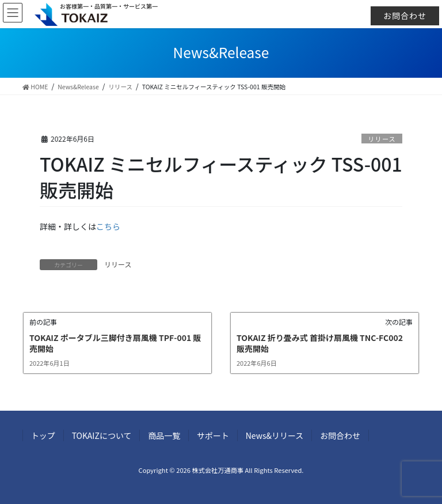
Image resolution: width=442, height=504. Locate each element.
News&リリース (275, 435)
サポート (214, 435)
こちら (108, 226)
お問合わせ (405, 16)
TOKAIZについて (102, 435)
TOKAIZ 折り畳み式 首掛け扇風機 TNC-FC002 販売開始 (320, 343)
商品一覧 (165, 435)
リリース (382, 139)
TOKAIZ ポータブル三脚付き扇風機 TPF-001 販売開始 (115, 343)
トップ (43, 435)
